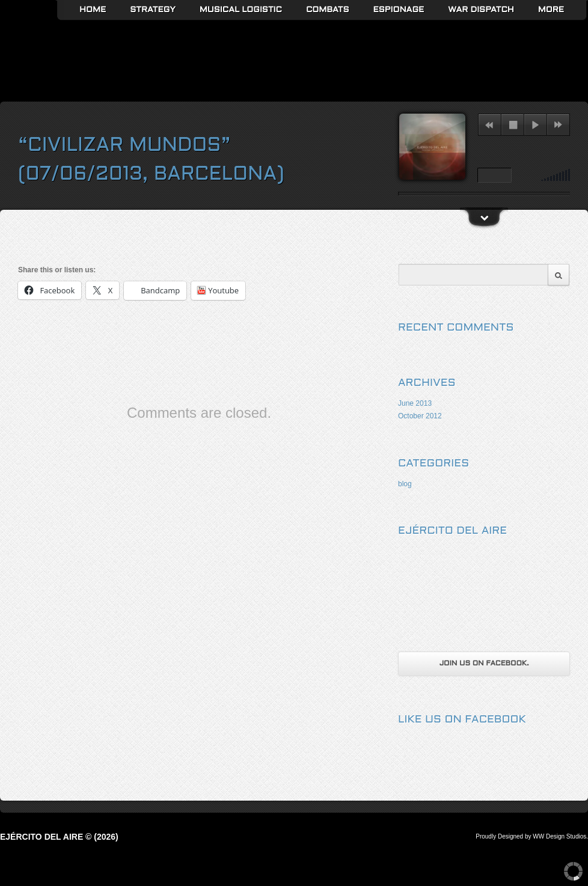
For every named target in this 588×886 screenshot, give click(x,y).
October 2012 (420, 416)
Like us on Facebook (462, 720)
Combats (328, 10)
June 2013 (415, 403)
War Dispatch (481, 10)
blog (405, 484)
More (551, 10)
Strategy (153, 10)
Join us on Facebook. (484, 664)
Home (93, 10)
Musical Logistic (241, 10)
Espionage (399, 10)
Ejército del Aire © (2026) (59, 837)
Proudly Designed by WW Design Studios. (532, 836)
